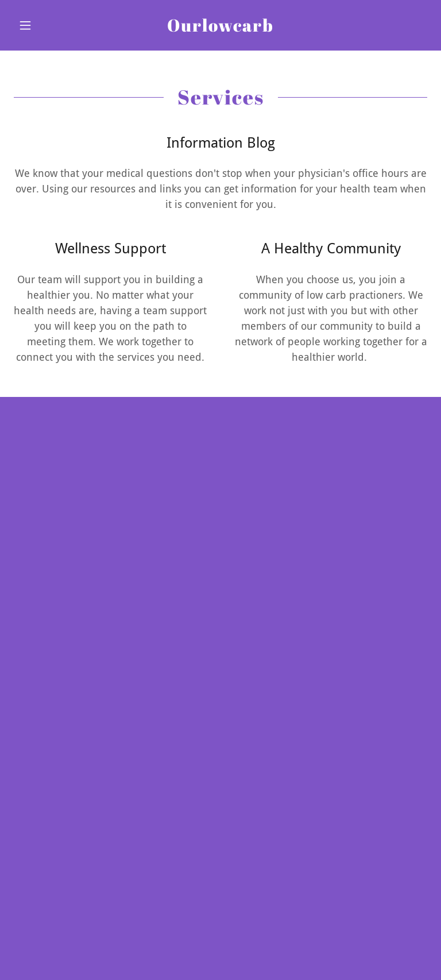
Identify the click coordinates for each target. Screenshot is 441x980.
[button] (45, 25)
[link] (220, 28)
